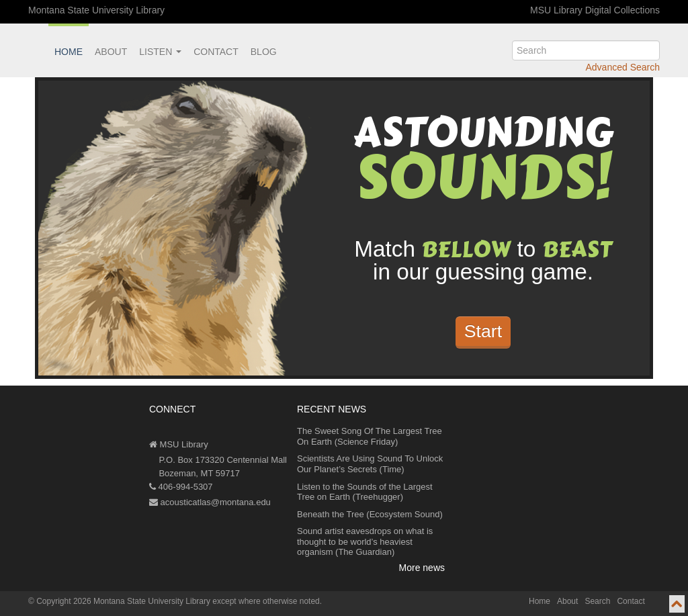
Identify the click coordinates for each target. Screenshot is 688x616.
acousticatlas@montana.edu (210, 502)
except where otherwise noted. (267, 601)
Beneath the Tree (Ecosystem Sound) (370, 514)
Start (483, 331)
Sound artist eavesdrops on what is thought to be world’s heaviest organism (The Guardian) (365, 541)
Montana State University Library (96, 10)
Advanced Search (622, 67)
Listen (160, 52)
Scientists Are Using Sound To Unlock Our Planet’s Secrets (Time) (370, 464)
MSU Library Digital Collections (595, 10)
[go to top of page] (677, 604)
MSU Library (179, 444)
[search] (586, 50)
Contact (216, 52)
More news (422, 568)
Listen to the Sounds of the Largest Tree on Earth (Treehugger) (365, 492)
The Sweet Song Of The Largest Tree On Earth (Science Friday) (370, 436)
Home (69, 52)
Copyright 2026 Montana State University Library (123, 601)
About (111, 52)
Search (597, 601)
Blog (264, 52)
